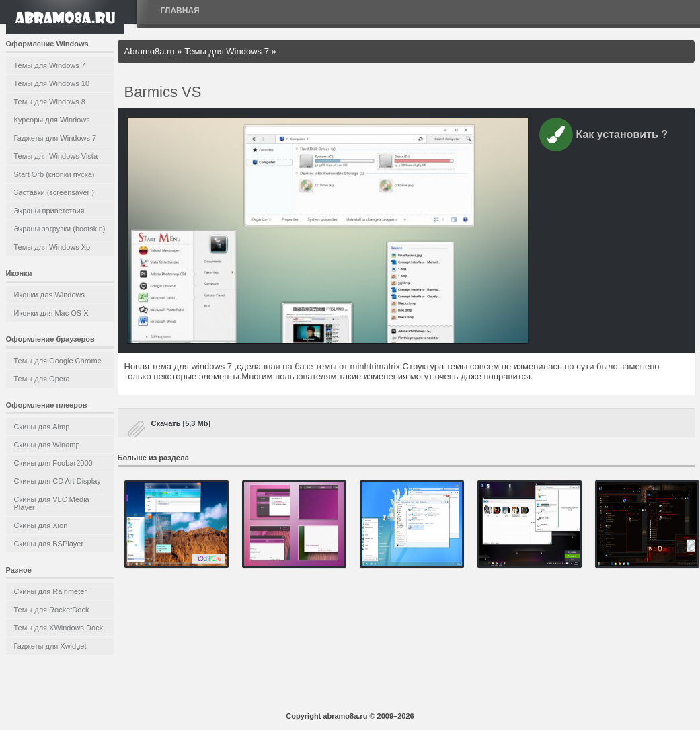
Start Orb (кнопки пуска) (54, 174)
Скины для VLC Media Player (52, 503)
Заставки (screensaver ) (54, 192)
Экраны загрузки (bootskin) (60, 229)
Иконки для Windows (50, 295)
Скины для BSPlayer (49, 544)
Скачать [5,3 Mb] (181, 423)
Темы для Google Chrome (58, 361)
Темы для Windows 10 (52, 83)
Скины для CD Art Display (57, 481)
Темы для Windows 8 (50, 102)
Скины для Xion (41, 525)
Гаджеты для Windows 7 (55, 138)
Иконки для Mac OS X (51, 313)
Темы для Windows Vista (56, 156)
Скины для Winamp (47, 445)
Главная (180, 11)
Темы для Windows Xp (52, 247)
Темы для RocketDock (52, 610)
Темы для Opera (42, 379)
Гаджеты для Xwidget (50, 646)
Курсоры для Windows (52, 120)
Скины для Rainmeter (51, 591)
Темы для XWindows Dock (59, 628)
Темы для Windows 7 (50, 65)
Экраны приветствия (49, 211)
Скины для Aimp (42, 427)
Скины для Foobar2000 (53, 463)
